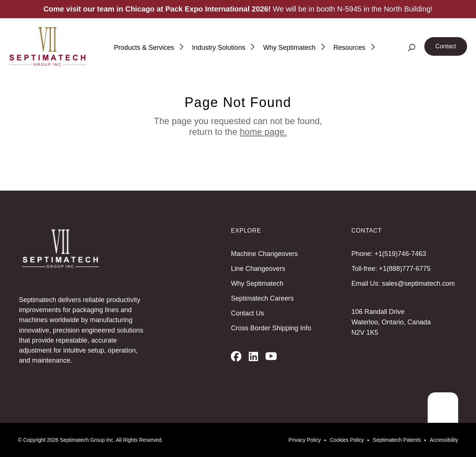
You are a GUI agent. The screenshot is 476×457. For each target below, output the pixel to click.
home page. (263, 132)
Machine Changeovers (264, 254)
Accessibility (444, 440)
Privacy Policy (305, 440)
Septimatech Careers (262, 298)
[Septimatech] (48, 46)
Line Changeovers (258, 269)
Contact (446, 46)
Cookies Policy (347, 440)
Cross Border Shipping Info (271, 328)
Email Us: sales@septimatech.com (403, 283)
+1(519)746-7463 (400, 254)
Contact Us (247, 313)
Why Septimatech (257, 283)
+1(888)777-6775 (405, 269)
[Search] (412, 48)
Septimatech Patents (397, 440)
